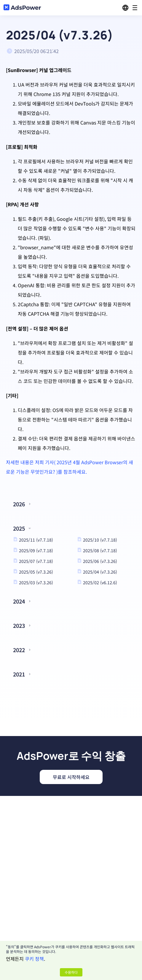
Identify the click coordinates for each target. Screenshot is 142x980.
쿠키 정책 (34, 959)
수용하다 (71, 972)
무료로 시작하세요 (71, 777)
